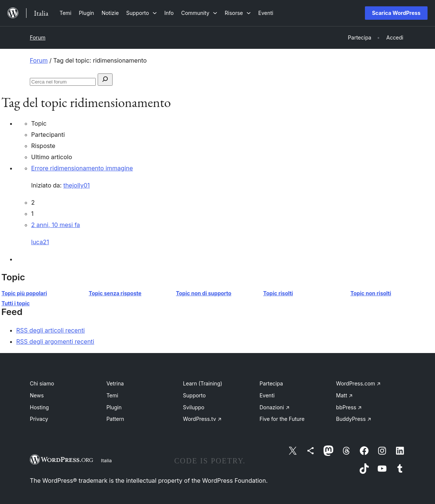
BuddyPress (354, 419)
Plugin (114, 407)
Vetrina (115, 383)
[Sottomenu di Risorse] (238, 13)
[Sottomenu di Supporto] (142, 13)
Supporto (194, 395)
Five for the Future (282, 419)
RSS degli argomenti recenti (55, 341)
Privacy (39, 419)
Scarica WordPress (396, 13)
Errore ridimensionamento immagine (82, 168)
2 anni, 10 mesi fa (56, 225)
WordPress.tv (202, 419)
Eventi (267, 395)
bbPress (349, 407)
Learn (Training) (203, 383)
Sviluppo (194, 407)
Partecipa (271, 383)
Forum (38, 37)
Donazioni (275, 407)
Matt (344, 395)
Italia (106, 460)
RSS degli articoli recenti (51, 330)
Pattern (115, 419)
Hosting (39, 407)
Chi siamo (42, 383)
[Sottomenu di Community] (199, 13)
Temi (112, 395)
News (37, 395)
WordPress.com (359, 383)
